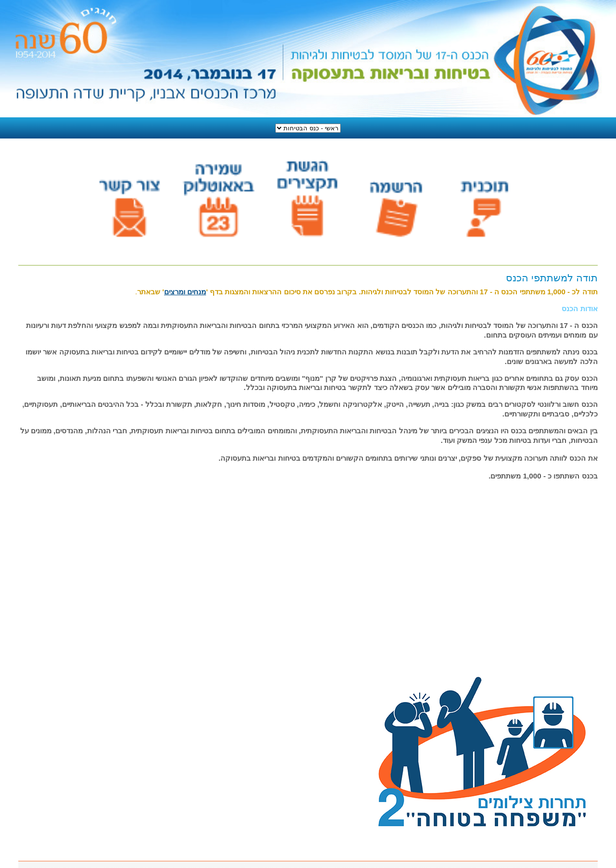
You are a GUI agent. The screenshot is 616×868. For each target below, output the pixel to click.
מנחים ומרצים (185, 292)
